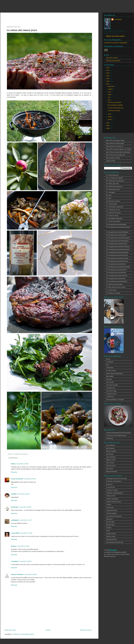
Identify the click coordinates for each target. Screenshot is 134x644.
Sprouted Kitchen (112, 539)
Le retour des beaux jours (22, 30)
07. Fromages (111, 192)
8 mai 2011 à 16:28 (26, 533)
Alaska (13, 464)
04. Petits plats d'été (112, 184)
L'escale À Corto (111, 394)
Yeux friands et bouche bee (115, 542)
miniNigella (15, 520)
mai (109, 100)
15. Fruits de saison (112, 216)
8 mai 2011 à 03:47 (30, 479)
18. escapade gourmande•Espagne (117, 252)
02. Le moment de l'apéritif (114, 178)
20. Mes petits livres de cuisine (116, 287)
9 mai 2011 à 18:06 (31, 574)
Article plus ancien (86, 630)
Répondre (14, 472)
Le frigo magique (111, 513)
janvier (110, 119)
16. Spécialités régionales (114, 218)
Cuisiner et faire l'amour (114, 502)
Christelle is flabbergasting (114, 493)
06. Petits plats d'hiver (113, 189)
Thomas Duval (111, 466)
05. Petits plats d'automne (114, 187)
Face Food (110, 469)
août (110, 92)
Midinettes (109, 519)
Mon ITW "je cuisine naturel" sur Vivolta (118, 149)
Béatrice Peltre (111, 460)
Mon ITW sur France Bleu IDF (116, 155)
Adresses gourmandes (113, 61)
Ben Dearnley (110, 448)
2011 (108, 84)
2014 (108, 76)
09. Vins (109, 198)
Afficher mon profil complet (115, 36)
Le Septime (110, 362)
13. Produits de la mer (113, 210)
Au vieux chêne (111, 370)
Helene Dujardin (111, 451)
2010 (108, 123)
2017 (108, 68)
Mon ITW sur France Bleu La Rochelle (118, 152)
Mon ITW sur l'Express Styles (115, 140)
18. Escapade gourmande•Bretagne (117, 241)
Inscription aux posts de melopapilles (116, 43)
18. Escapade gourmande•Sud (116, 279)
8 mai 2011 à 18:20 (23, 546)
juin (109, 97)
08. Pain (109, 195)
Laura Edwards (111, 457)
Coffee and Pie (111, 496)
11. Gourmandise (112, 204)
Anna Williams (111, 445)
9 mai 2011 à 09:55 (25, 561)
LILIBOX (14, 494)
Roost (108, 531)
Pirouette (109, 379)
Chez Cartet (110, 382)
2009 (108, 126)
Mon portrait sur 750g (113, 158)
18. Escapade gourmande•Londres (117, 261)
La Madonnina (111, 388)
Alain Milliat (110, 376)
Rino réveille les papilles (115, 105)
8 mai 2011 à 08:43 (23, 494)
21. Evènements (111, 290)
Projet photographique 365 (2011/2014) (118, 433)
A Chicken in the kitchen (114, 481)
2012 (108, 81)
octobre (111, 89)
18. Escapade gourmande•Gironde (117, 255)
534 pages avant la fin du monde (116, 478)
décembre (111, 86)
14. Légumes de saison (113, 213)
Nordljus (109, 528)
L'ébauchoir (110, 368)
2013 (108, 78)
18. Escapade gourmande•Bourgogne (118, 238)
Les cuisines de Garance (114, 516)
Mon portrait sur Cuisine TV (115, 146)
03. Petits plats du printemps (20, 454)
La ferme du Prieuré (114, 111)
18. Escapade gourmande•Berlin (116, 235)
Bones (108, 359)
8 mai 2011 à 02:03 (22, 464)
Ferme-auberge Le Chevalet (115, 400)
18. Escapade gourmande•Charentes (118, 247)
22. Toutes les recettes (113, 293)
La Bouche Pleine (112, 510)
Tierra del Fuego (111, 391)
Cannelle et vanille (112, 490)
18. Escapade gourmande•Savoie (117, 276)
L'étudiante (15, 561)
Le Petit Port (110, 397)
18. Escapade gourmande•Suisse (117, 281)
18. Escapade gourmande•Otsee (116, 270)
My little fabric (110, 525)
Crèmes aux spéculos (114, 102)
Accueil (48, 630)
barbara (14, 546)
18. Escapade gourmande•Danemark (118, 249)
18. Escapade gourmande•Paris (116, 273)
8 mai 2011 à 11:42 (25, 520)
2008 (108, 128)
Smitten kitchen (111, 534)
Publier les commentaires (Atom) (24, 634)
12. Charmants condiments (115, 207)
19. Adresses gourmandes (114, 284)
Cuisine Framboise (17, 574)
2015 (108, 73)
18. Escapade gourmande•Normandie (118, 267)
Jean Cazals (110, 463)
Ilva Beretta (110, 454)
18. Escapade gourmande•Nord (116, 264)
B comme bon (111, 487)
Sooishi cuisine (111, 536)
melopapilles (11, 7)
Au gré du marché (17, 479)
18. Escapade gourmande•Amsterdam (118, 227)
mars (110, 114)
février (110, 117)
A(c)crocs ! (110, 484)
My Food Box (110, 522)
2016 (108, 70)
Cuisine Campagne (112, 499)
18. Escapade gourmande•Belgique (117, 232)
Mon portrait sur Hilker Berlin (115, 143)
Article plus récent (10, 630)
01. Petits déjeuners (112, 175)
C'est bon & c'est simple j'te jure (116, 435)
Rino (108, 365)
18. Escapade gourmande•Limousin (117, 258)
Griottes (109, 505)
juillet (110, 94)
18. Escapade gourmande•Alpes (116, 224)
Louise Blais (15, 533)
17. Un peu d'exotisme (113, 221)
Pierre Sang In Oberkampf (114, 373)
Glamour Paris (111, 161)
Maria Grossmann (112, 471)
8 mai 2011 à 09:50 (25, 507)
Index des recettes (112, 58)
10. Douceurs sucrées (113, 201)
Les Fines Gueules (112, 385)
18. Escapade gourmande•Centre (117, 244)
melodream (110, 438)
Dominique (15, 507)
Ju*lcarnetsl (110, 507)
